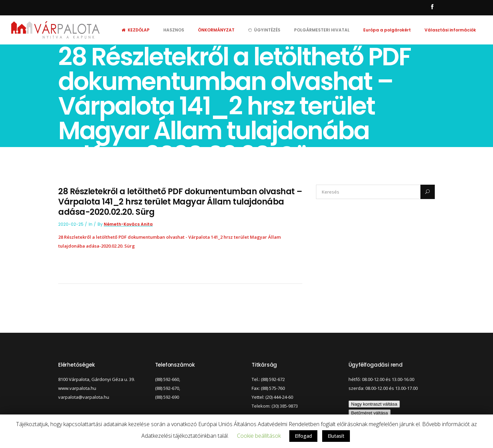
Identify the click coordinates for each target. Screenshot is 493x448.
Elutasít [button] (336, 436)
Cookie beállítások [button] (259, 436)
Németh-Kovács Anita (128, 224)
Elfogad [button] (303, 436)
